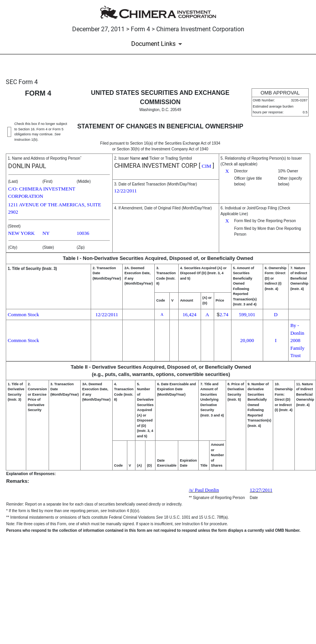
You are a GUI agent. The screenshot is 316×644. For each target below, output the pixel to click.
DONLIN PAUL (27, 166)
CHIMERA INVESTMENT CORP (156, 166)
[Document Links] (158, 44)
